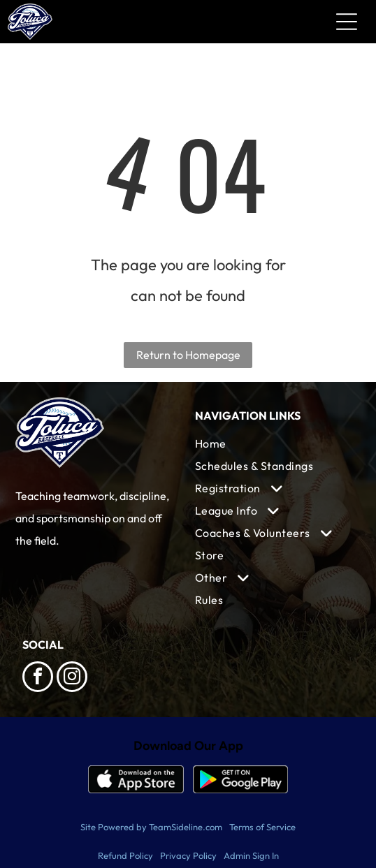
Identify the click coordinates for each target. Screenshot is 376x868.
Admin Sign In (251, 855)
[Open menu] (347, 22)
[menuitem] (274, 443)
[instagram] (72, 678)
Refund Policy (125, 855)
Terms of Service (262, 827)
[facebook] (38, 678)
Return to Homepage (188, 355)
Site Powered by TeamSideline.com (151, 827)
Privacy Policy (188, 855)
